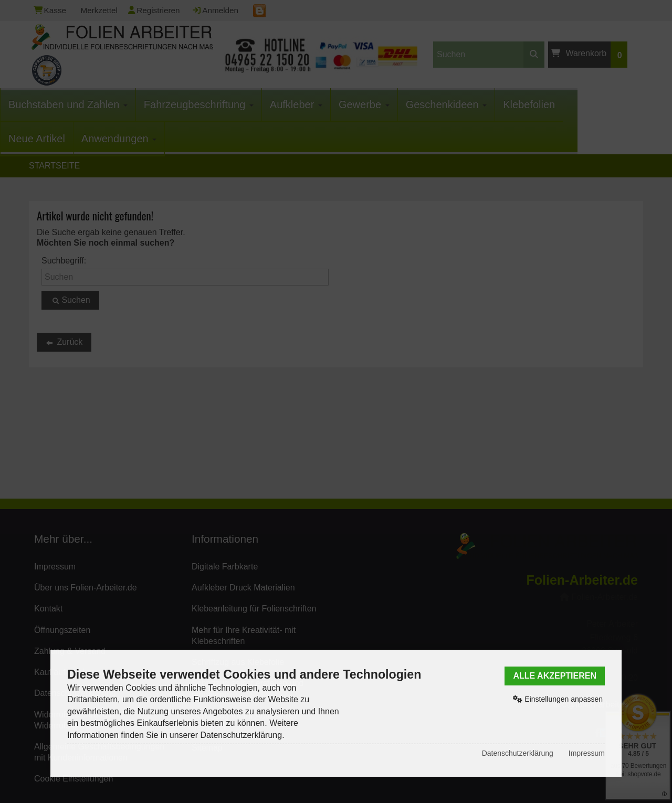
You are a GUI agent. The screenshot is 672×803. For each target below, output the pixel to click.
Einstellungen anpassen (558, 699)
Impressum (587, 753)
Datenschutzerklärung (518, 753)
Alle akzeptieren (555, 676)
